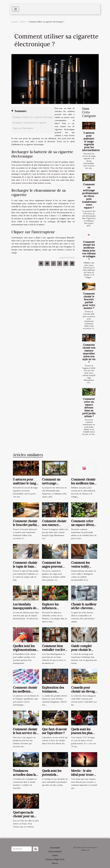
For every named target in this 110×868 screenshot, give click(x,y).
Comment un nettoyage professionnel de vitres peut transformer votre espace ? (90, 196)
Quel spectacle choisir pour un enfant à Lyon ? (24, 816)
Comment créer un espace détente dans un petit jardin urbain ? (89, 408)
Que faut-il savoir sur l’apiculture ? (54, 731)
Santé (55, 855)
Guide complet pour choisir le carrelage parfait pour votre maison (84, 652)
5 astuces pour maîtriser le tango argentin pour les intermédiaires (91, 141)
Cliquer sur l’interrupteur (23, 128)
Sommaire (21, 111)
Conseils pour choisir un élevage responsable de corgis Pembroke (84, 693)
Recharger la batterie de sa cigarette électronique (33, 117)
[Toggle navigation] (16, 9)
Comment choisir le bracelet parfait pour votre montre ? (89, 301)
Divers (23, 22)
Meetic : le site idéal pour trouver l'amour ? (84, 775)
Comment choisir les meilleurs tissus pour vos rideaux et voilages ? (89, 251)
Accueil (14, 22)
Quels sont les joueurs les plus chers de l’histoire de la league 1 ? (83, 735)
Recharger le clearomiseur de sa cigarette (30, 123)
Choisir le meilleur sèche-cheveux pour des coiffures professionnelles (84, 610)
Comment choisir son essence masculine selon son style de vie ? (89, 353)
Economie (55, 848)
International (55, 851)
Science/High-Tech (55, 859)
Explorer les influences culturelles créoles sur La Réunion (55, 610)
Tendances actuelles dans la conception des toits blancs (24, 776)
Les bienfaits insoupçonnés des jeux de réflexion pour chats (25, 610)
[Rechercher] (22, 849)
